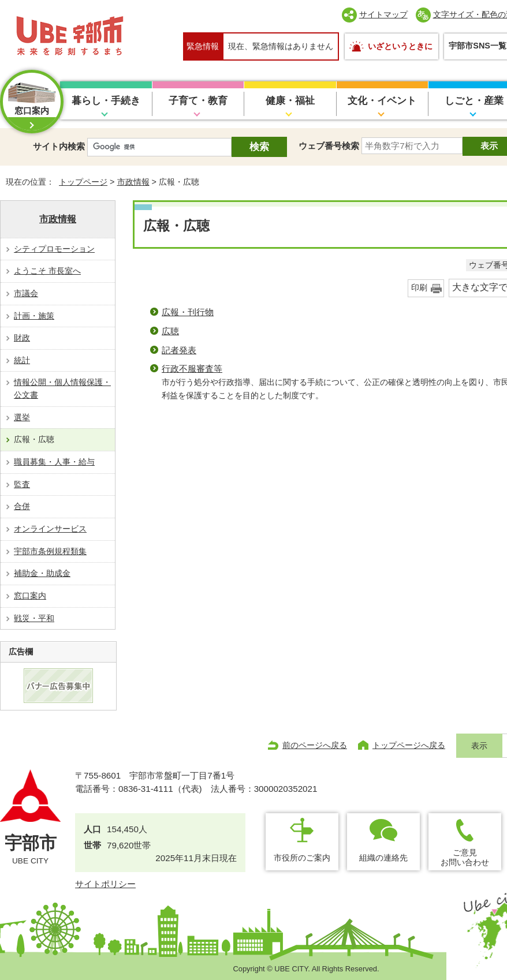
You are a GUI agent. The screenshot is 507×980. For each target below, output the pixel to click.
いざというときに (400, 46)
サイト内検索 (59, 146)
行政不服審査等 (192, 369)
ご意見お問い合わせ (465, 857)
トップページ (83, 182)
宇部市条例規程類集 (50, 551)
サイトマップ (383, 14)
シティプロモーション (54, 249)
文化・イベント (382, 101)
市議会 (26, 293)
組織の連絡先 (383, 858)
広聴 (170, 331)
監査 (22, 484)
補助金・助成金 (42, 573)
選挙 (22, 417)
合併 (22, 506)
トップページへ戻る (409, 745)
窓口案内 (30, 596)
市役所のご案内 (302, 858)
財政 (22, 338)
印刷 (419, 288)
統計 (22, 360)
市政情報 (133, 182)
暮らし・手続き (106, 101)
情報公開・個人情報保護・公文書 (62, 388)
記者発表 (179, 350)
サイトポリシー (105, 884)
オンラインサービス (50, 529)
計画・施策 (34, 316)
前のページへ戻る (315, 745)
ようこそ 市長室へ (47, 271)
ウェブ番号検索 (329, 146)
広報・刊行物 (188, 312)
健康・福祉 (290, 101)
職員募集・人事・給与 (54, 462)
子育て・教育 (198, 101)
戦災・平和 (34, 618)
